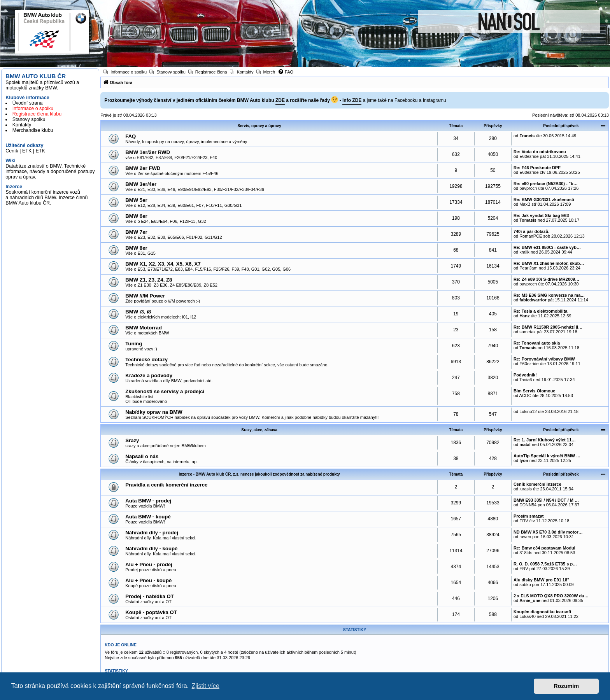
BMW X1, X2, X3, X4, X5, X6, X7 (163, 264)
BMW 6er (136, 216)
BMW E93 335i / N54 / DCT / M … (546, 500)
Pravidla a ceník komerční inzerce (166, 485)
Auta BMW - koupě (148, 517)
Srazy (132, 440)
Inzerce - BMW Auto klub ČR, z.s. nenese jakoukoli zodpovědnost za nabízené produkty (259, 474)
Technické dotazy (146, 360)
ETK (27, 151)
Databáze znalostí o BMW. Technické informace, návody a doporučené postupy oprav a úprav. (50, 171)
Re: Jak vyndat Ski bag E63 (541, 215)
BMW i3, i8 (138, 312)
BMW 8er (136, 248)
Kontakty (22, 125)
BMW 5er (136, 200)
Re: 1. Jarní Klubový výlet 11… (545, 440)
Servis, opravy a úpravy (259, 126)
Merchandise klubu (33, 130)
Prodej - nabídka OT (150, 596)
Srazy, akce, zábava (259, 430)
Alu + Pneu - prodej (149, 564)
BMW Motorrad (144, 328)
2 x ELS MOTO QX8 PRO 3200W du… (551, 596)
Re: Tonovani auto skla (537, 343)
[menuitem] (125, 72)
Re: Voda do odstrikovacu (540, 152)
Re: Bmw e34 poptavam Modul (544, 548)
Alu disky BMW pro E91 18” (542, 580)
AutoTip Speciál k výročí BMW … (547, 456)
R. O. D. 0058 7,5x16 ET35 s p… (545, 564)
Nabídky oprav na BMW (154, 412)
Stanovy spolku (29, 119)
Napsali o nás (142, 456)
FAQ (131, 136)
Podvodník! (525, 375)
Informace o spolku (33, 108)
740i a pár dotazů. (531, 231)
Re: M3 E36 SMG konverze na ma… (549, 295)
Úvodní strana (28, 103)
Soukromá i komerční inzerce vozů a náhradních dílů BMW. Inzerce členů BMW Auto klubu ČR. (46, 198)
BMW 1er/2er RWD (148, 152)
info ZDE (352, 100)
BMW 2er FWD (143, 168)
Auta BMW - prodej (148, 501)
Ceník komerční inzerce (537, 484)
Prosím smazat (529, 516)
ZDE (280, 100)
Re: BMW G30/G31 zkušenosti (544, 199)
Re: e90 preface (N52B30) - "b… (546, 184)
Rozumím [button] (566, 686)
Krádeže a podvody (149, 375)
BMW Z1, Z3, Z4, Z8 (149, 280)
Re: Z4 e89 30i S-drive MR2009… (546, 279)
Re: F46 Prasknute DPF (537, 168)
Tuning (134, 344)
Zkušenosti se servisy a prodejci (165, 391)
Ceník (12, 151)
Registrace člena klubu (37, 114)
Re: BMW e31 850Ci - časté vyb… (547, 247)
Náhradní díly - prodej (152, 533)
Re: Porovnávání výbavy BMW (544, 359)
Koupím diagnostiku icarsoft (543, 612)
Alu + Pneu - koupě (148, 580)
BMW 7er (136, 232)
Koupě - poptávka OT (151, 612)
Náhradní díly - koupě (151, 549)
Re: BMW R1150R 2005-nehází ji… (548, 327)
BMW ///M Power (145, 296)
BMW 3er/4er (141, 184)
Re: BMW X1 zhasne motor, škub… (549, 263)
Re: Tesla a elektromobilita (541, 311)
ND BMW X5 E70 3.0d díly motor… (548, 532)
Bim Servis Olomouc (535, 391)
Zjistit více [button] (206, 686)
